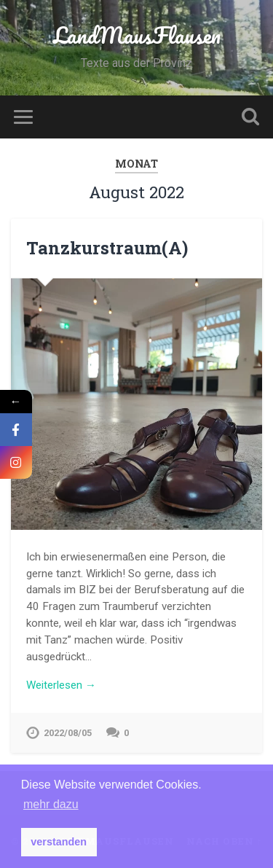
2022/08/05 (68, 733)
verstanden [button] (59, 842)
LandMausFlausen (137, 35)
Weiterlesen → (61, 685)
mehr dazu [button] (51, 804)
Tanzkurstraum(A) (107, 248)
